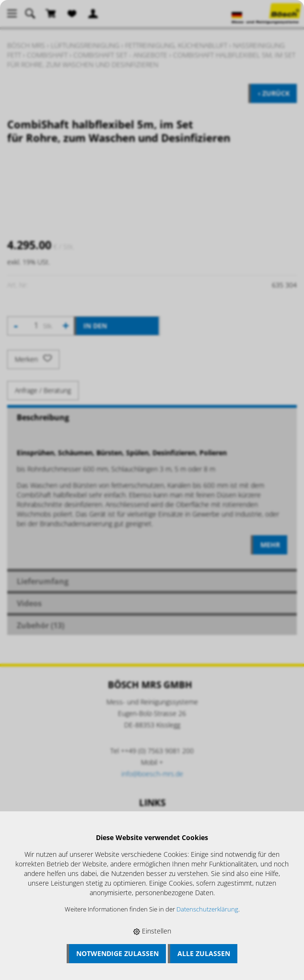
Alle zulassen (204, 953)
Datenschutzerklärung (207, 909)
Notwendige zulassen (117, 953)
